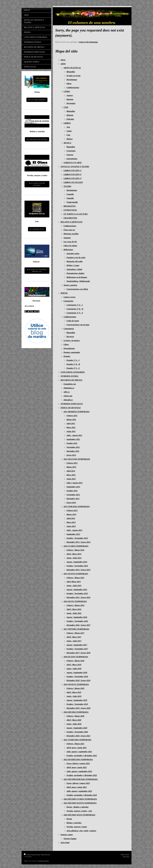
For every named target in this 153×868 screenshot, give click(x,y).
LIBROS (67, 123)
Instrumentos (72, 159)
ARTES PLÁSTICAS (72, 68)
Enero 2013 (71, 503)
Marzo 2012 (71, 467)
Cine (68, 135)
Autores (70, 95)
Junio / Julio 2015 (74, 586)
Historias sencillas (71, 234)
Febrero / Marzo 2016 (75, 605)
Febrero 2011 (72, 416)
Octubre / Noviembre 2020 (77, 732)
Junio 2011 (71, 431)
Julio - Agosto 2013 (74, 530)
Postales (67, 356)
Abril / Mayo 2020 (74, 720)
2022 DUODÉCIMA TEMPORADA (78, 760)
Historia (70, 99)
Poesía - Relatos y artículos (77, 807)
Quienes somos (67, 835)
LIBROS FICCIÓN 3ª (73, 178)
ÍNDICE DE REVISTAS (71, 408)
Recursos (70, 337)
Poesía (69, 819)
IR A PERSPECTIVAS (37, 229)
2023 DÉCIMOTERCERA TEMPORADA (81, 779)
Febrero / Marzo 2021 (75, 744)
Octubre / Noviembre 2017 (77, 649)
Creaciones (71, 151)
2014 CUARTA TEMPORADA (76, 546)
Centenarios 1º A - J (75, 305)
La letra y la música (72, 341)
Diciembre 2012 (73, 499)
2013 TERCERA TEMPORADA (77, 507)
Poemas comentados (72, 352)
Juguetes (67, 238)
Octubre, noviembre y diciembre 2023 (82, 795)
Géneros (70, 155)
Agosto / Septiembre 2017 (77, 645)
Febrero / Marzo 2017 (75, 633)
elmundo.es (68, 400)
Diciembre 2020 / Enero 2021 (78, 736)
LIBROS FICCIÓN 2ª (73, 174)
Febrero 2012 (72, 463)
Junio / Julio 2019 (74, 696)
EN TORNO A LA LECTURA (76, 214)
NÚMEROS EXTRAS (70, 376)
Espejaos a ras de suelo (76, 257)
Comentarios (69, 329)
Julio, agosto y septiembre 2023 (79, 791)
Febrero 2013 (72, 510)
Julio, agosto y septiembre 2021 (79, 752)
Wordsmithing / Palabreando (78, 281)
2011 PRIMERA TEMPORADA (77, 412)
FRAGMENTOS (70, 218)
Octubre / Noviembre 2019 (77, 704)
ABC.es (67, 392)
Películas (70, 119)
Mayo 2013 (71, 522)
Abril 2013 (71, 518)
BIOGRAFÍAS (70, 206)
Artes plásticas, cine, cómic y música (81, 831)
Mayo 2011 (71, 427)
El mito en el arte (73, 76)
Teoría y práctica (70, 285)
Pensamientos (69, 348)
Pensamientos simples (75, 273)
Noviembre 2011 (73, 447)
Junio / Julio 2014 (74, 558)
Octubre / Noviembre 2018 (77, 677)
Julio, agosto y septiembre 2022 (79, 771)
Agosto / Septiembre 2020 (77, 728)
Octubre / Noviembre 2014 (77, 566)
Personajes (71, 103)
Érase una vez (69, 230)
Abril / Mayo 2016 (74, 609)
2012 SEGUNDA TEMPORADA (77, 459)
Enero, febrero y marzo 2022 (78, 763)
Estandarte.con (70, 384)
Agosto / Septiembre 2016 (77, 617)
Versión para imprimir (32, 854)
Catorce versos (70, 297)
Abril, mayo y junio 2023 (76, 787)
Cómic (69, 131)
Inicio (63, 60)
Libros (66, 344)
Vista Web (126, 856)
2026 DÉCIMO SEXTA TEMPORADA (79, 815)
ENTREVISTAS (70, 210)
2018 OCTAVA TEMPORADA (76, 657)
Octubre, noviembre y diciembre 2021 (82, 756)
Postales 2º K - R (73, 364)
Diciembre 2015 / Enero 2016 (78, 597)
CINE (66, 107)
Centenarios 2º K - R (75, 309)
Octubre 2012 (72, 491)
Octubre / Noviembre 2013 (77, 538)
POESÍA (64, 293)
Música (69, 139)
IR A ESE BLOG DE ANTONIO (37, 139)
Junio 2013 (71, 526)
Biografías (71, 72)
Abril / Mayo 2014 (74, 554)
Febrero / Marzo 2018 (75, 661)
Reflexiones (68, 250)
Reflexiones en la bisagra (77, 277)
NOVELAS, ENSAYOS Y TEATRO (75, 167)
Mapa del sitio (46, 854)
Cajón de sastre (73, 321)
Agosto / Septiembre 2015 (77, 590)
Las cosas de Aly (70, 242)
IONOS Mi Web (44, 861)
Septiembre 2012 (73, 487)
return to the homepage (88, 42)
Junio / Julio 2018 (74, 669)
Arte (68, 127)
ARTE (63, 64)
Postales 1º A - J (73, 360)
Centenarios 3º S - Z (75, 313)
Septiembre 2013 (73, 534)
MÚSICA (67, 143)
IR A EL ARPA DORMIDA (37, 100)
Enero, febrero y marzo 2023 (78, 783)
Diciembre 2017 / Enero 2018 (78, 653)
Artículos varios (73, 254)
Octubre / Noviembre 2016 (77, 621)
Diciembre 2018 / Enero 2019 (78, 680)
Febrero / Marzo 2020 (75, 716)
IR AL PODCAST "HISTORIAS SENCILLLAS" (37, 271)
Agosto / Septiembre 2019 (77, 700)
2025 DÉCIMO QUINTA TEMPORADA (80, 803)
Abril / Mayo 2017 (74, 637)
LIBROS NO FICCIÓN (73, 182)
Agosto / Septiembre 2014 (77, 562)
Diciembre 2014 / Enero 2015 (78, 570)
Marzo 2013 (71, 514)
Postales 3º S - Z (73, 368)
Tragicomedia (72, 202)
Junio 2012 (71, 479)
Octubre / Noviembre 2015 (77, 594)
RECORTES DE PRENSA (71, 380)
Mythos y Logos (73, 265)
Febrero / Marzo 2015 (75, 578)
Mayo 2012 (71, 475)
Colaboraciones (73, 88)
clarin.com (68, 396)
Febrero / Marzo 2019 (75, 688)
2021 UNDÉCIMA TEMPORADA (78, 740)
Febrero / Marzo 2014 (75, 550)
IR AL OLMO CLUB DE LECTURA (37, 184)
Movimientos (72, 80)
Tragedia (70, 198)
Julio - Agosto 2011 (74, 435)
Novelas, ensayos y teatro (77, 827)
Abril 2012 (71, 471)
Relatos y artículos (74, 823)
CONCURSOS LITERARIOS (73, 372)
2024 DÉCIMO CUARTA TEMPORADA (80, 799)
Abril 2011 (71, 424)
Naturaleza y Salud (74, 269)
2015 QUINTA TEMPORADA (76, 574)
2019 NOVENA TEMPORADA (76, 684)
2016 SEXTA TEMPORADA (75, 601)
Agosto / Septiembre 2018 (77, 673)
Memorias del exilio (75, 261)
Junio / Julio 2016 (74, 613)
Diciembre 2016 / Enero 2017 (78, 625)
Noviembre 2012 (73, 495)
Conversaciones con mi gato (78, 325)
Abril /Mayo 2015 (74, 582)
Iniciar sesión (125, 854)
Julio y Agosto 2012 (74, 483)
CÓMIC (67, 91)
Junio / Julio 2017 (74, 641)
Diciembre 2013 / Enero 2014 (78, 542)
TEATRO (67, 186)
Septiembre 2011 (73, 439)
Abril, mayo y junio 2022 (76, 767)
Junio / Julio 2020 (74, 724)
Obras (69, 84)
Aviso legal (65, 843)
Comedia (70, 194)
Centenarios (69, 301)
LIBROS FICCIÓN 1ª (73, 171)
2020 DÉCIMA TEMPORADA (76, 712)
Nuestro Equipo (70, 839)
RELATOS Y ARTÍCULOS (71, 222)
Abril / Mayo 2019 (74, 692)
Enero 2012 (71, 455)
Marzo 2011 (71, 420)
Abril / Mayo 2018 (74, 665)
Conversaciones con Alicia (77, 289)
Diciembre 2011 (73, 451)
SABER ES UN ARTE (73, 163)
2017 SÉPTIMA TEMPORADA (76, 629)
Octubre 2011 (72, 443)
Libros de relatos (70, 246)
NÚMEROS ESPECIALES (72, 404)
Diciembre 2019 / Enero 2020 (78, 708)
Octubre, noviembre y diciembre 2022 (82, 775)
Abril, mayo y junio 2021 (76, 748)
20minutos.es (69, 388)
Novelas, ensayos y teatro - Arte (79, 811)
